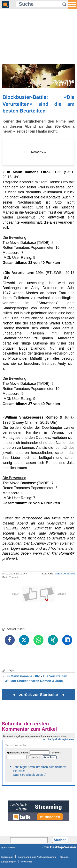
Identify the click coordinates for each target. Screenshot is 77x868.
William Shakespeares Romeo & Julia (34, 681)
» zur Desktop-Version (59, 847)
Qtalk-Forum (8, 848)
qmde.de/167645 (65, 574)
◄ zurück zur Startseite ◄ (38, 695)
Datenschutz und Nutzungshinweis (37, 857)
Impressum (7, 857)
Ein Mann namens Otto (22, 676)
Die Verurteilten (55, 676)
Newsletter (26, 862)
